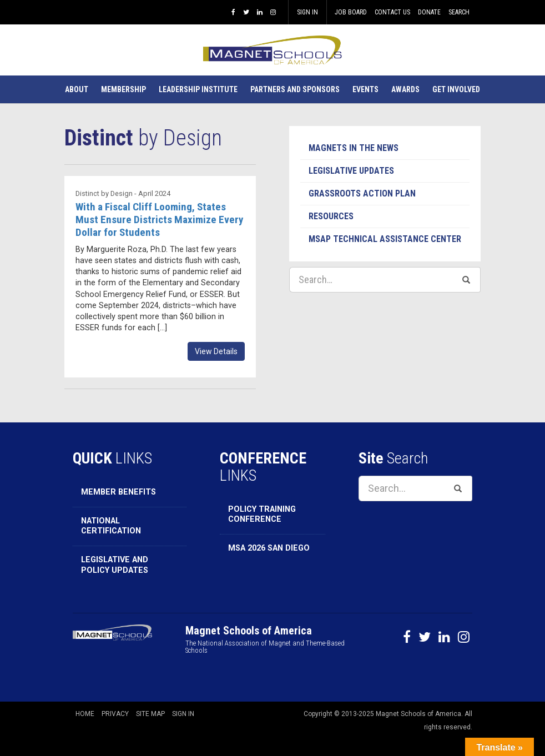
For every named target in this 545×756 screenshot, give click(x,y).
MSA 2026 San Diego (269, 548)
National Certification (111, 526)
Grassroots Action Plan (362, 193)
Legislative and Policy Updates (115, 565)
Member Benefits (118, 492)
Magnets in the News (354, 148)
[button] (77, 89)
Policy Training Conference (262, 515)
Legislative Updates (351, 171)
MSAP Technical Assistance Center (385, 239)
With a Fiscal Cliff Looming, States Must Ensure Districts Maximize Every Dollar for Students (160, 220)
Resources (331, 216)
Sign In (307, 12)
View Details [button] (216, 351)
